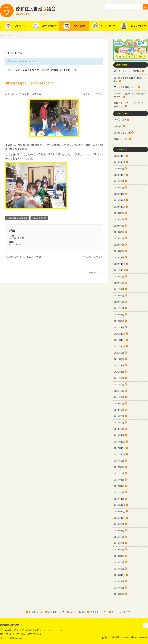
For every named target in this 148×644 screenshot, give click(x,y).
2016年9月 (119, 524)
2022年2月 (119, 321)
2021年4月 (119, 385)
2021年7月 (119, 365)
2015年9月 (119, 581)
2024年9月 (119, 181)
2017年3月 (119, 492)
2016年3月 (119, 562)
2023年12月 (120, 200)
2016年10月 (120, 518)
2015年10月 (120, 575)
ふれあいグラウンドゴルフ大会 (23, 94)
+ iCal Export (39, 218)
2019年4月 (119, 404)
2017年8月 (119, 461)
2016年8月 (119, 531)
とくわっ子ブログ (133, 26)
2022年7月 (119, 289)
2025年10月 (120, 162)
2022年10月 (120, 270)
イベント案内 (74, 26)
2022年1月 (119, 327)
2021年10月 (120, 346)
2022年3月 (119, 315)
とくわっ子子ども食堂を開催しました (130, 79)
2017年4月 (119, 486)
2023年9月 (119, 213)
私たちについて (44, 26)
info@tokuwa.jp (16, 638)
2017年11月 (120, 448)
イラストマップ (103, 26)
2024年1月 (119, 194)
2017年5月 (119, 480)
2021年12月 (120, 334)
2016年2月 (119, 569)
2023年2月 (119, 251)
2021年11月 (120, 340)
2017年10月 (120, 454)
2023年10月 (120, 207)
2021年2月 (119, 397)
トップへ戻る (145, 626)
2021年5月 (119, 378)
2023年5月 (119, 238)
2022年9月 (119, 277)
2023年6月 (119, 232)
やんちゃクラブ (92, 94)
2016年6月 (119, 543)
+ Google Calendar (17, 218)
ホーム (15, 26)
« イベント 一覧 (14, 53)
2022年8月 (119, 283)
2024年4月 (119, 188)
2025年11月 (120, 156)
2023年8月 (119, 219)
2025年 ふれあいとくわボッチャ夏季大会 (130, 95)
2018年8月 (119, 410)
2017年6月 (119, 473)
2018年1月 (119, 435)
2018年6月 (119, 416)
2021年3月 (119, 391)
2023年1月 (119, 257)
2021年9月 (119, 353)
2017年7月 (119, 467)
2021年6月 (119, 372)
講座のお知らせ (121, 139)
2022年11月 (120, 264)
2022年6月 (119, 296)
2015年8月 (119, 588)
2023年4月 (119, 245)
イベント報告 (120, 120)
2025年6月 (119, 169)
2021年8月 (119, 359)
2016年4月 (119, 556)
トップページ (7, 35)
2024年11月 (120, 175)
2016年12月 (120, 505)
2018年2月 (119, 429)
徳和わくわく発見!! (131, 50)
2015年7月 (119, 594)
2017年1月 (119, 499)
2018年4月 (119, 423)
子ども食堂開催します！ (126, 87)
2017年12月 (120, 442)
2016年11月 (120, 512)
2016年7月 (119, 537)
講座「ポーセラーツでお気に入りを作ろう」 (130, 105)
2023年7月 (119, 226)
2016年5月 (119, 550)
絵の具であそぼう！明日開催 (128, 71)
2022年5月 (119, 302)
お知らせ (118, 126)
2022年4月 (119, 308)
